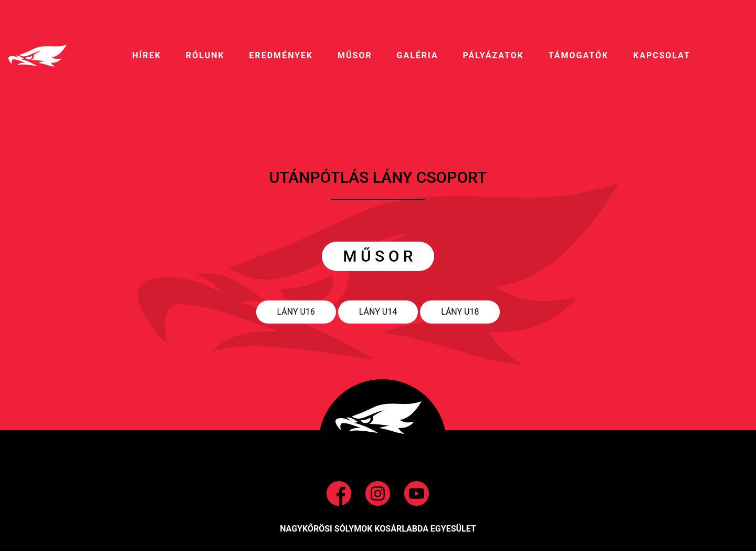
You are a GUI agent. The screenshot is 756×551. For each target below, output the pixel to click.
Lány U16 (296, 312)
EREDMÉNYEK (281, 55)
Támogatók (579, 55)
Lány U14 (378, 312)
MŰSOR (355, 55)
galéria (418, 55)
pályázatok (493, 55)
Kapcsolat (662, 55)
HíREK (147, 55)
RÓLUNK (205, 55)
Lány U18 (460, 312)
